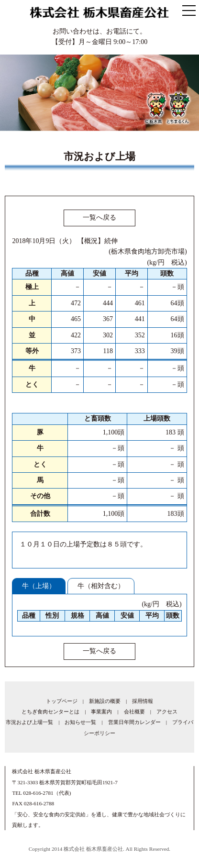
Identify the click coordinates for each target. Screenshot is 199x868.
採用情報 (143, 701)
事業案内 (101, 712)
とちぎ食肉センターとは (50, 712)
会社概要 (134, 712)
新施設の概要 (105, 701)
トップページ (62, 701)
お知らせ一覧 (80, 722)
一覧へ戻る (99, 217)
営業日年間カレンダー (134, 722)
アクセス (167, 712)
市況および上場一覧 (29, 722)
